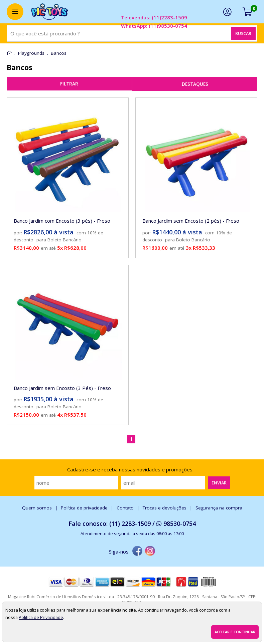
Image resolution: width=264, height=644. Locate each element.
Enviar (219, 483)
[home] (49, 12)
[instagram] (150, 552)
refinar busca (69, 84)
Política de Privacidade (41, 617)
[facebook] (137, 552)
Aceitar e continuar (235, 632)
